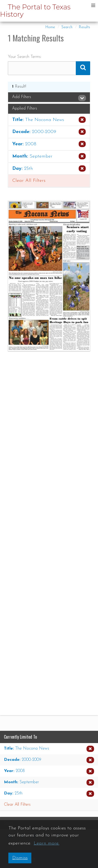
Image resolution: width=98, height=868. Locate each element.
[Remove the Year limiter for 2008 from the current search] (49, 144)
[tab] (49, 97)
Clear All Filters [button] (29, 181)
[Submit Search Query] (83, 68)
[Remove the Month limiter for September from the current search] (49, 156)
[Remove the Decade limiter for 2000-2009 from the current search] (49, 132)
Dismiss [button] (20, 858)
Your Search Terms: (25, 57)
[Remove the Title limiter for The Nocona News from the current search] (49, 120)
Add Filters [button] (49, 97)
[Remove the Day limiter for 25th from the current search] (49, 169)
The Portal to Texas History (35, 11)
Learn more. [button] (47, 843)
